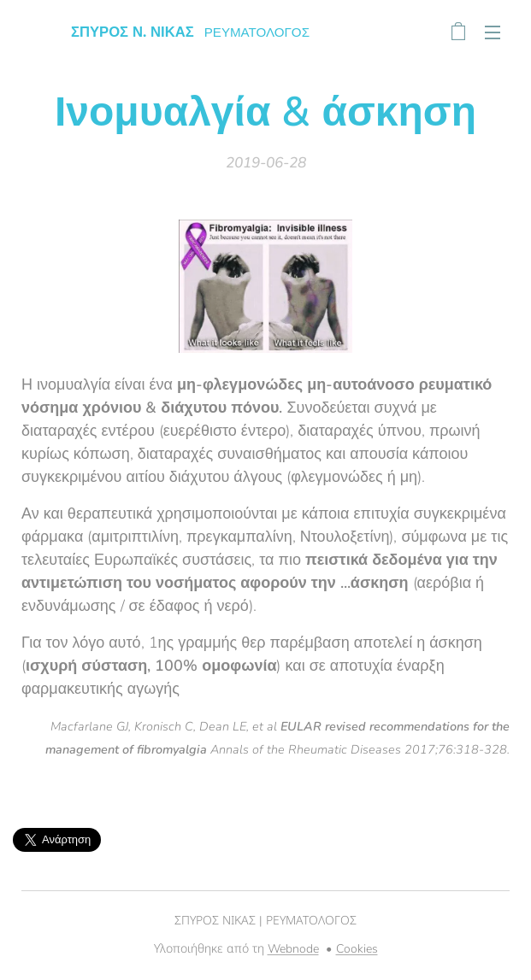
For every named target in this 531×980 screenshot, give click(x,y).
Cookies (357, 949)
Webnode (293, 949)
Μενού (493, 32)
